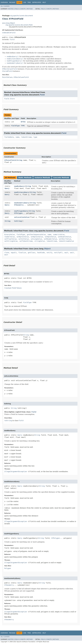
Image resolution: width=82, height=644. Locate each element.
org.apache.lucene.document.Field (19, 25)
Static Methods (25, 178)
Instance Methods (42, 178)
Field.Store (10, 99)
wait (66, 253)
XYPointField (10, 160)
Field (17, 9)
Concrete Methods (61, 178)
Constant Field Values (13, 288)
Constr (23, 9)
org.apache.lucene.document (21, 16)
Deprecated (37, 2)
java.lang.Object (9, 23)
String (19, 160)
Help (44, 2)
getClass (32, 253)
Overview (4, 2)
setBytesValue (23, 237)
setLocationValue (22, 217)
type (35, 137)
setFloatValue (10, 239)
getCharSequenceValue (36, 235)
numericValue (59, 235)
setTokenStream (26, 241)
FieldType (15, 126)
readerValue (10, 237)
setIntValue (24, 239)
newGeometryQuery (22, 203)
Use (25, 2)
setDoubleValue (64, 237)
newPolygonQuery (21, 211)
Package (12, 2)
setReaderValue (50, 239)
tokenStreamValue (66, 241)
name (17, 137)
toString (18, 221)
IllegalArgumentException (16, 472)
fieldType (21, 235)
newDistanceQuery (22, 192)
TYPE (23, 126)
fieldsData (9, 137)
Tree (29, 2)
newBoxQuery (19, 186)
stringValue (40, 241)
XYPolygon (18, 213)
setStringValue (11, 241)
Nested (11, 9)
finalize (22, 253)
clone (7, 253)
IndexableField (9, 33)
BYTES (23, 122)
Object (47, 249)
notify (49, 253)
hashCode (41, 253)
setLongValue (36, 239)
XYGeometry (19, 205)
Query (7, 188)
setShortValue (65, 239)
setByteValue (50, 237)
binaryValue (10, 235)
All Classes (5, 6)
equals (14, 253)
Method (30, 9)
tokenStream (26, 137)
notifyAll (58, 253)
